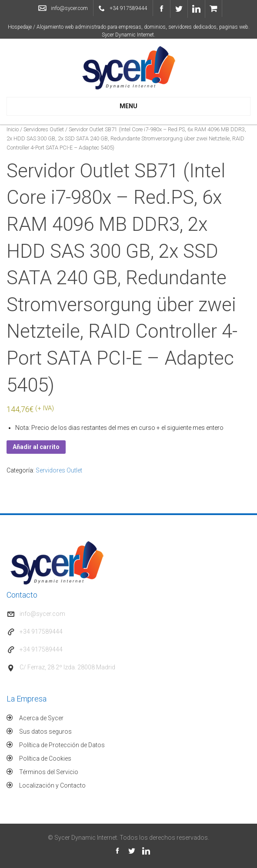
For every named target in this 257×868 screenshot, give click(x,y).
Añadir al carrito (36, 447)
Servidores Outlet (44, 129)
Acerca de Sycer (41, 718)
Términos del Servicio (49, 772)
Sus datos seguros (45, 732)
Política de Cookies (45, 758)
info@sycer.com (69, 8)
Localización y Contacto (52, 785)
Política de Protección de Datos (62, 745)
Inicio (13, 129)
